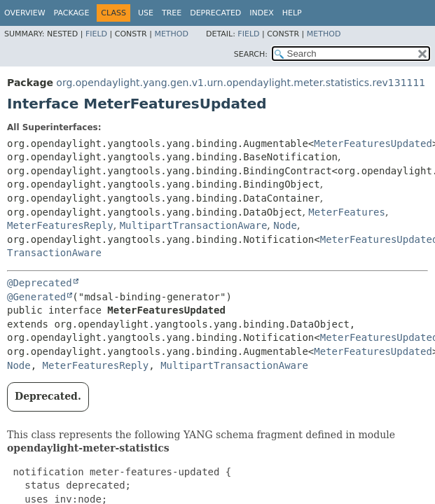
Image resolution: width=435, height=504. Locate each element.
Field (96, 34)
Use (146, 13)
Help (292, 13)
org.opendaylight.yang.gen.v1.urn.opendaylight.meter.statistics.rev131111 (241, 83)
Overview (25, 13)
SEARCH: (251, 54)
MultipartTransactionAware (194, 225)
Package (72, 13)
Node (285, 225)
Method (171, 34)
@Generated (36, 297)
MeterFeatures (347, 212)
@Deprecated (40, 283)
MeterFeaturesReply (60, 225)
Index (261, 13)
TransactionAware (54, 253)
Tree (172, 13)
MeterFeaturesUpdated (373, 143)
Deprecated (215, 13)
